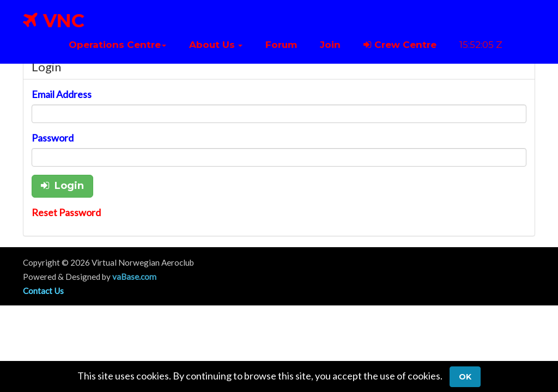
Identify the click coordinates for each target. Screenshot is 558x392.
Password (53, 138)
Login (62, 186)
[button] (117, 45)
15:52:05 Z (481, 45)
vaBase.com (134, 277)
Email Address (62, 94)
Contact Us (43, 291)
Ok (465, 377)
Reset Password (66, 212)
